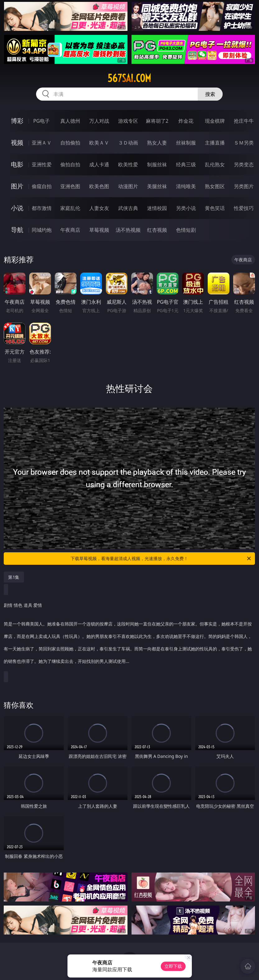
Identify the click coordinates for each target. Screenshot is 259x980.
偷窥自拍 (42, 186)
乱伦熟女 (215, 164)
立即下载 (173, 966)
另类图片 (244, 186)
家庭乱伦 (70, 208)
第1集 (14, 577)
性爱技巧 (244, 208)
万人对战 (99, 121)
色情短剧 (186, 230)
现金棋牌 (215, 121)
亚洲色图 (70, 186)
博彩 (17, 121)
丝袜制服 (186, 143)
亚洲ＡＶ (42, 143)
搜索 (210, 94)
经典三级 (186, 164)
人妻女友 (99, 208)
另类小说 (186, 208)
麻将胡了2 (157, 121)
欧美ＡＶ (99, 143)
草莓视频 (99, 230)
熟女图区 (215, 186)
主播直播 (215, 143)
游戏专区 (128, 121)
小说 (17, 208)
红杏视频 (157, 230)
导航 (17, 230)
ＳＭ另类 (244, 143)
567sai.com (129, 78)
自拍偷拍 (70, 143)
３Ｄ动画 (128, 143)
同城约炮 (42, 230)
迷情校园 (157, 208)
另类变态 (244, 164)
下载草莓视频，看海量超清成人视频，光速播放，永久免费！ (161, 559)
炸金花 (186, 121)
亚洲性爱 (42, 164)
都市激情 (42, 208)
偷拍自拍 (70, 164)
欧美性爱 (128, 164)
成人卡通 (99, 164)
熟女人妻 (157, 143)
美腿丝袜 (157, 186)
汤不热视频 (128, 230)
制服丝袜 (157, 164)
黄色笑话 (215, 208)
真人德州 (70, 121)
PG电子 (42, 121)
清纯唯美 (186, 186)
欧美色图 (99, 186)
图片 (17, 186)
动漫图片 (128, 186)
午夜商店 (70, 230)
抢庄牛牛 (244, 121)
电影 (17, 164)
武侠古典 (128, 208)
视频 (17, 143)
